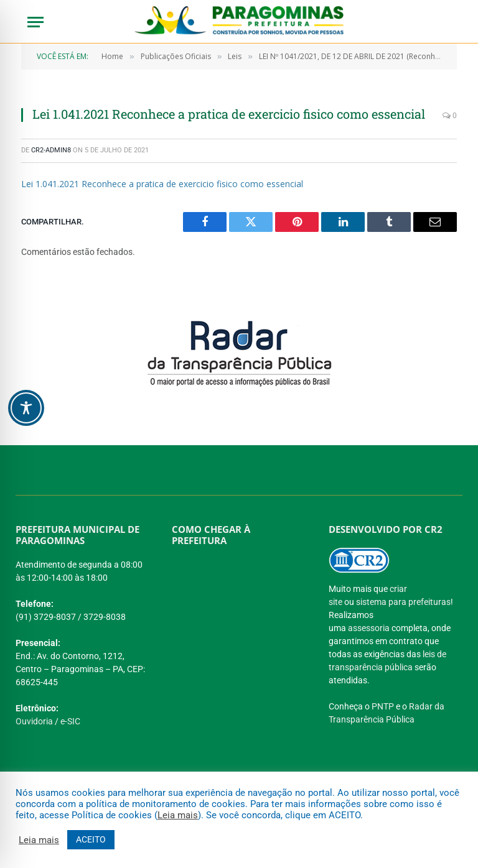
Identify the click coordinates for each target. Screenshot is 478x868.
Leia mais (178, 815)
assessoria (369, 628)
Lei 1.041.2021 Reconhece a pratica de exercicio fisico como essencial (162, 184)
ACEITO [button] (91, 839)
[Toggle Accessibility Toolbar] (26, 408)
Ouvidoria (34, 721)
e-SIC (70, 721)
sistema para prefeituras (403, 602)
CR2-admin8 (51, 150)
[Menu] (35, 22)
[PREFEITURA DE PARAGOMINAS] (234, 642)
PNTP (383, 706)
